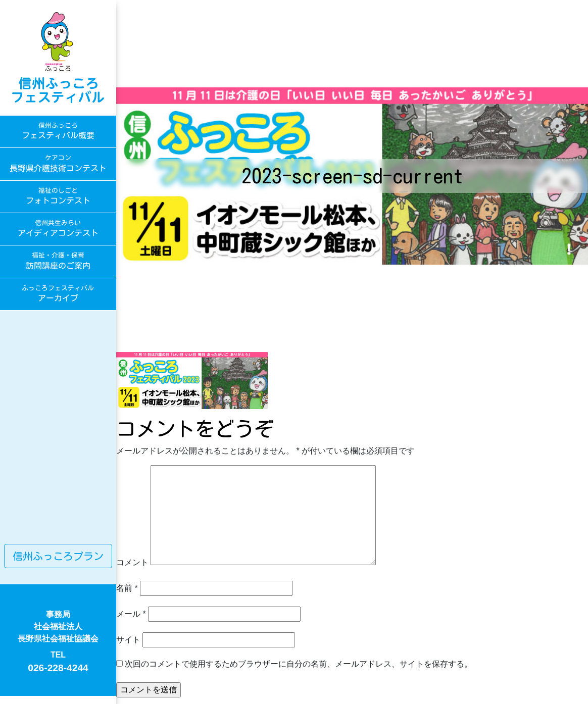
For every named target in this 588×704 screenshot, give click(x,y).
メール (131, 614)
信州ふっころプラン (58, 556)
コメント (132, 562)
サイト (128, 640)
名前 (127, 588)
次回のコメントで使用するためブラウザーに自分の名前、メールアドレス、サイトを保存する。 (299, 664)
